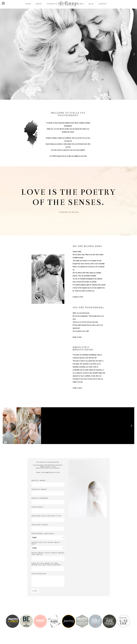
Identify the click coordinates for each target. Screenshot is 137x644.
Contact (103, 4)
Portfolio (52, 4)
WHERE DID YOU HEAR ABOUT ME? (46, 543)
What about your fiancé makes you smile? (48, 554)
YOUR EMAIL (37, 507)
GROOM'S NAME (39, 489)
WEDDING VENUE (40, 525)
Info (82, 4)
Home (28, 4)
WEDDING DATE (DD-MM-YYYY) (46, 516)
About (39, 4)
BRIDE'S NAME (38, 481)
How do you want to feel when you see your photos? (46, 564)
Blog (91, 4)
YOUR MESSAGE (39, 574)
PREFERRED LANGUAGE (43, 534)
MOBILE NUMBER (40, 498)
